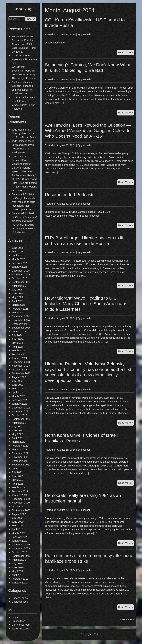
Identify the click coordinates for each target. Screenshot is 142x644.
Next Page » (127, 619)
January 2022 (19, 449)
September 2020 (21, 510)
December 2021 (21, 453)
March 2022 (18, 442)
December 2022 (21, 408)
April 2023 (17, 392)
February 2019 (20, 579)
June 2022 (18, 430)
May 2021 (17, 480)
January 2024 (19, 358)
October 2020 (19, 506)
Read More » (126, 53)
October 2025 (19, 278)
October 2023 (19, 370)
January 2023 (19, 404)
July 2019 (17, 563)
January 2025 (19, 312)
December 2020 (21, 499)
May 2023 (17, 388)
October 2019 (19, 552)
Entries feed (18, 621)
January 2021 (19, 495)
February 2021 (20, 491)
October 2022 (19, 415)
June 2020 (18, 522)
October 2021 (19, 461)
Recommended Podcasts (70, 195)
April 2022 (17, 438)
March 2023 (18, 396)
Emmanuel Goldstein (23, 194)
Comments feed (21, 625)
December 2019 (21, 545)
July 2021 (17, 472)
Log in (15, 617)
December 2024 (21, 316)
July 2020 (17, 518)
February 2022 (20, 446)
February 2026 (20, 263)
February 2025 (20, 309)
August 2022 (19, 423)
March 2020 (18, 533)
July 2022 (17, 426)
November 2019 (21, 548)
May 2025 (17, 297)
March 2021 (18, 487)
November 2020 (21, 503)
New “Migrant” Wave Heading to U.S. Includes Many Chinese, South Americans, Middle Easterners (87, 304)
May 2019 (17, 571)
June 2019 (18, 567)
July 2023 (17, 381)
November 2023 (21, 366)
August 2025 (19, 286)
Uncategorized (20, 602)
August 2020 (19, 514)
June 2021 (18, 476)
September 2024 (21, 328)
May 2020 (17, 525)
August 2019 (19, 560)
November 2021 (21, 457)
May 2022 (17, 434)
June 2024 (18, 339)
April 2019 (17, 575)
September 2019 (21, 556)
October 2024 (19, 324)
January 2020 (19, 541)
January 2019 (19, 583)
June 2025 (18, 293)
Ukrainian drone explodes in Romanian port (24, 59)
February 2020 (20, 537)
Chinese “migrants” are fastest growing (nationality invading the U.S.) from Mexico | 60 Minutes (24, 225)
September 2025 (21, 282)
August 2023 (19, 377)
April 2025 (17, 301)
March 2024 (18, 350)
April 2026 (17, 255)
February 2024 (20, 354)
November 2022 (21, 411)
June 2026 (18, 248)
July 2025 (17, 290)
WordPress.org (20, 629)
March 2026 (18, 259)
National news (20, 598)
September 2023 (21, 373)
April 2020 (17, 529)
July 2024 (17, 335)
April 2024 (17, 347)
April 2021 (17, 484)
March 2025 (18, 305)
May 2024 (17, 343)
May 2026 (17, 251)
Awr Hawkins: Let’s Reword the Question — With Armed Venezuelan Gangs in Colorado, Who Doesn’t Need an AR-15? (88, 131)
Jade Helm (18, 130)
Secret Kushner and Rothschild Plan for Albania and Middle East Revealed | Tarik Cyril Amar (24, 44)
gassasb (86, 34)
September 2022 (21, 419)
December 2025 (21, 271)
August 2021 (19, 468)
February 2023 (20, 400)
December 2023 (21, 362)
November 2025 (21, 274)
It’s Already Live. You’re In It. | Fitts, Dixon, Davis (24, 133)
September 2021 (21, 465)
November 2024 (21, 320)
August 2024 (19, 331)
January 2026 (19, 267)
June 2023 (18, 385)
